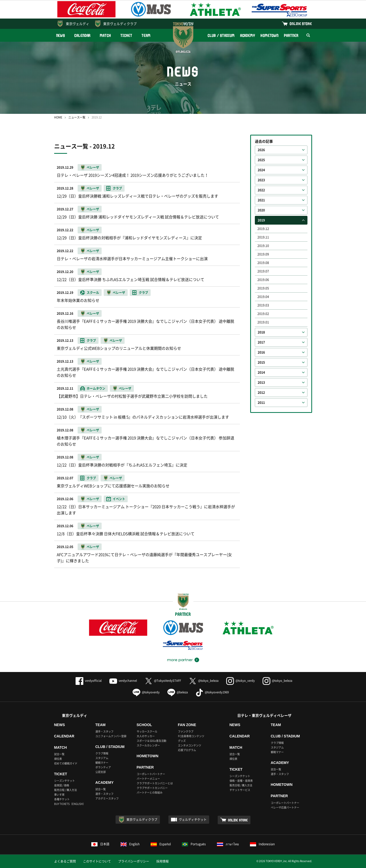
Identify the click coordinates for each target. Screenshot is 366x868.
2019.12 (263, 229)
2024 (261, 170)
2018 (261, 332)
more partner (180, 660)
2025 (261, 160)
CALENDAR (82, 35)
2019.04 (263, 297)
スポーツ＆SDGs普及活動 (152, 741)
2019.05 (263, 288)
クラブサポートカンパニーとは (155, 783)
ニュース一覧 (77, 117)
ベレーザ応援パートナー (285, 807)
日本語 (100, 844)
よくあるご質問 (65, 861)
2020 (261, 210)
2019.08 (263, 263)
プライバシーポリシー (134, 861)
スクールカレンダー (148, 745)
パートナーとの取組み (150, 792)
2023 (261, 180)
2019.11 (263, 237)
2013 (261, 382)
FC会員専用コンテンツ (191, 736)
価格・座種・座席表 (241, 781)
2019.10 (263, 246)
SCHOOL (144, 725)
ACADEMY (248, 35)
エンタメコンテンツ (190, 745)
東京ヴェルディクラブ (120, 24)
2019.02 (263, 314)
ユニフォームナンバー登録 (111, 736)
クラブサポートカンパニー (152, 788)
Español (161, 844)
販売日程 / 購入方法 (66, 790)
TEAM (146, 35)
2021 (261, 200)
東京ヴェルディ (78, 24)
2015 (261, 362)
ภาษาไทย (228, 844)
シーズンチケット (64, 781)
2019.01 (263, 322)
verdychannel (123, 681)
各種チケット (62, 799)
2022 (261, 190)
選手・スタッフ (104, 731)
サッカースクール (147, 731)
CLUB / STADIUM (221, 35)
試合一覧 (59, 754)
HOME (58, 117)
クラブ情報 (102, 753)
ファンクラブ (186, 731)
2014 (261, 372)
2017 (261, 342)
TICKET (126, 35)
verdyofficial (89, 681)
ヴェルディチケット (193, 820)
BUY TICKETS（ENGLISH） (70, 804)
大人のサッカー (146, 736)
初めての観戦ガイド (66, 763)
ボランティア (103, 767)
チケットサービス (240, 790)
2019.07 (263, 271)
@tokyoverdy (146, 692)
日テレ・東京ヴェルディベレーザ (264, 715)
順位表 (58, 759)
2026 (261, 150)
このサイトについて (97, 861)
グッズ (182, 741)
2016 (261, 352)
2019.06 (263, 280)
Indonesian (262, 844)
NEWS (61, 35)
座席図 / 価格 (62, 785)
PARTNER (291, 35)
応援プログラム (187, 750)
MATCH (105, 35)
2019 (261, 220)
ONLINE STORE (301, 24)
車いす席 (59, 794)
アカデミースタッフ (107, 798)
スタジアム (102, 758)
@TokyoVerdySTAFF (163, 681)
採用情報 (162, 861)
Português (194, 844)
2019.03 (263, 305)
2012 (261, 393)
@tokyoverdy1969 (212, 692)
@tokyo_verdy (241, 681)
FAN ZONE (187, 725)
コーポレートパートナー (151, 774)
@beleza (178, 692)
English (130, 844)
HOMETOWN (270, 35)
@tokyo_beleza (204, 681)
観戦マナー (102, 763)
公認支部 (101, 772)
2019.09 (263, 254)
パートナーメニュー (148, 778)
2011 (261, 403)
